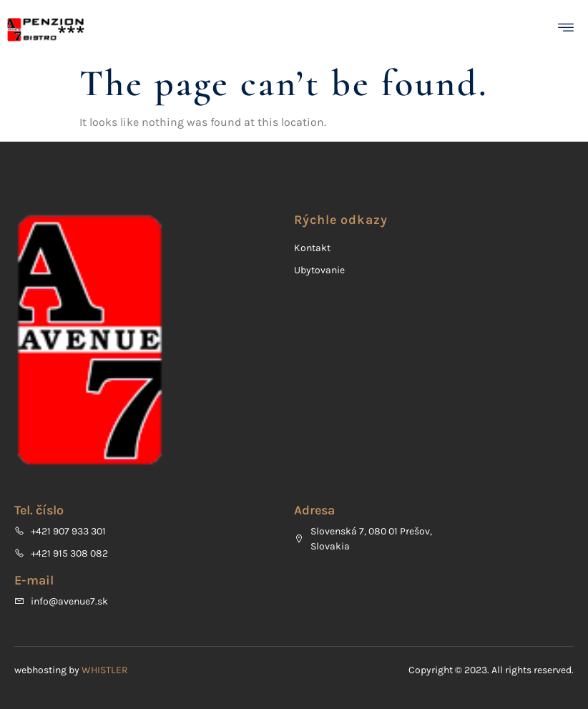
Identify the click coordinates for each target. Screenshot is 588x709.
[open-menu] (569, 30)
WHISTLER (105, 670)
